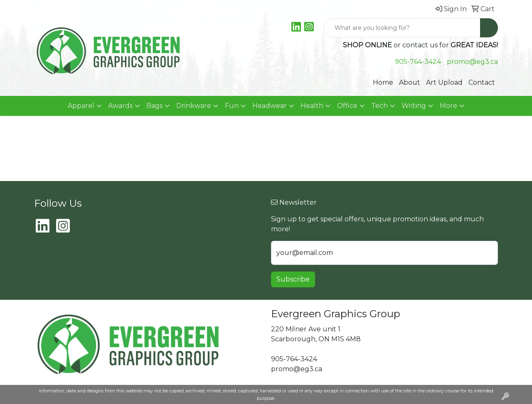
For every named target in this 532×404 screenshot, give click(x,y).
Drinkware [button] (194, 106)
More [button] (448, 106)
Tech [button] (379, 106)
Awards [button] (120, 106)
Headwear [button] (270, 106)
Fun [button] (232, 106)
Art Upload (444, 82)
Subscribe (293, 279)
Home (383, 82)
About (410, 82)
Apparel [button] (81, 106)
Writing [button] (414, 106)
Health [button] (312, 106)
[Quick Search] (402, 28)
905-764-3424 (418, 62)
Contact (482, 82)
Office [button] (347, 106)
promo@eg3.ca (472, 62)
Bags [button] (154, 106)
